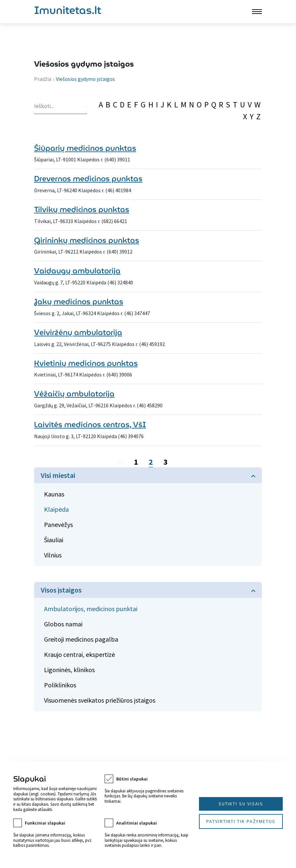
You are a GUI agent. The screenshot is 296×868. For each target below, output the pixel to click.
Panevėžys (58, 524)
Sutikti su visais (241, 804)
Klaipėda (56, 509)
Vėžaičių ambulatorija (74, 394)
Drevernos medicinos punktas (88, 179)
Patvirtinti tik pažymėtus (241, 821)
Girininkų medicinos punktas (87, 240)
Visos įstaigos (61, 590)
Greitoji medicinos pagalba (81, 639)
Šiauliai (54, 540)
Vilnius (53, 555)
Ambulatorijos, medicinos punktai (91, 609)
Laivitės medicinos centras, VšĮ (90, 425)
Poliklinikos (60, 685)
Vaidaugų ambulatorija (77, 271)
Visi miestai (58, 475)
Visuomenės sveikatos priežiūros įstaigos (100, 700)
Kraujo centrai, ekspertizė (79, 654)
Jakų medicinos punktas (79, 302)
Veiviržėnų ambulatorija (78, 332)
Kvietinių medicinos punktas (86, 363)
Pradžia (43, 79)
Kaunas (54, 494)
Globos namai (63, 624)
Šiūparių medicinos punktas (85, 148)
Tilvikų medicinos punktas (82, 209)
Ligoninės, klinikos (69, 670)
